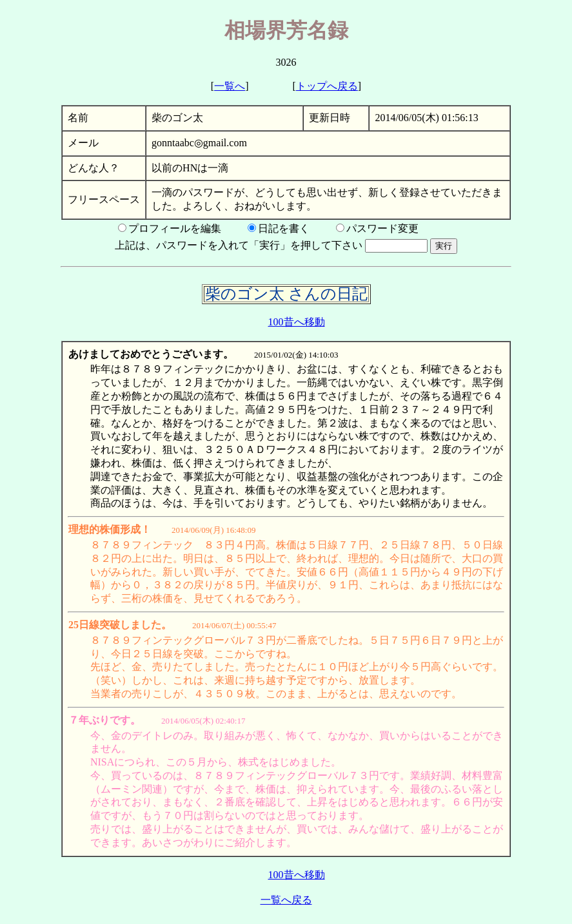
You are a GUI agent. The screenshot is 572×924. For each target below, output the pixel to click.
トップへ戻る (327, 86)
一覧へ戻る (286, 900)
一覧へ (230, 86)
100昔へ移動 (297, 322)
